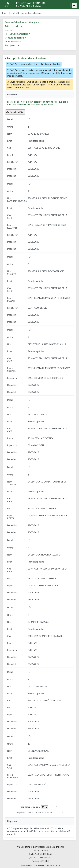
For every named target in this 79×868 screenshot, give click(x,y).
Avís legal (56, 866)
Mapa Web (26, 866)
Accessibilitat (41, 866)
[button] (30, 119)
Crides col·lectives (13, 26)
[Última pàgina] (62, 812)
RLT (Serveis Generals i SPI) (18, 34)
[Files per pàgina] (44, 807)
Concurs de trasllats (15, 38)
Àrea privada (11, 46)
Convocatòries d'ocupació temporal (22, 22)
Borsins (9, 30)
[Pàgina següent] (57, 812)
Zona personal (12, 42)
